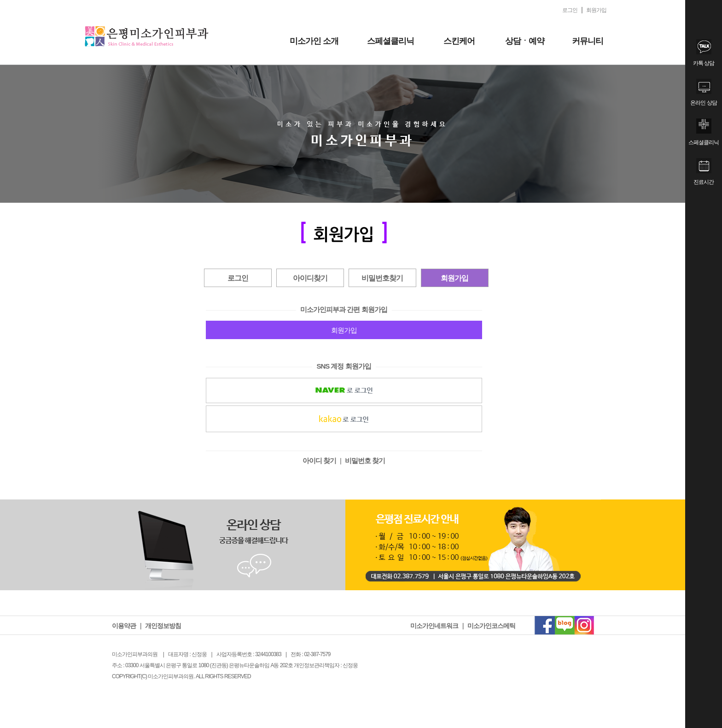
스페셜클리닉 (390, 41)
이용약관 (124, 626)
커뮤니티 (588, 41)
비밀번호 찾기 (365, 461)
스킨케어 (459, 41)
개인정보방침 (163, 626)
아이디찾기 (310, 278)
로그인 (238, 278)
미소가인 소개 (314, 41)
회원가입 (454, 278)
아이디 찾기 (319, 461)
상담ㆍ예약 (525, 41)
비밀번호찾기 (382, 278)
